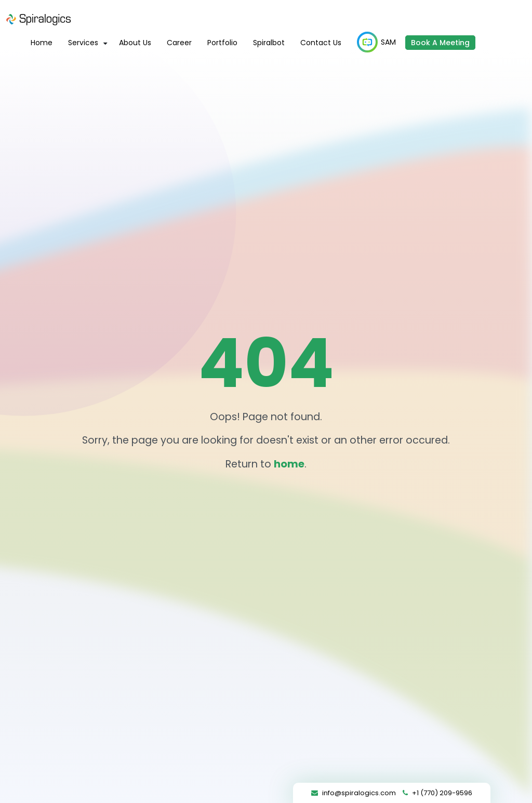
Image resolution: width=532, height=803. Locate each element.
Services (83, 43)
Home (42, 43)
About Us (135, 43)
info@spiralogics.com (359, 793)
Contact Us (321, 43)
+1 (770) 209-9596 (442, 793)
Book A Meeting (440, 43)
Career (179, 43)
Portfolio (222, 43)
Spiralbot (269, 43)
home (289, 464)
